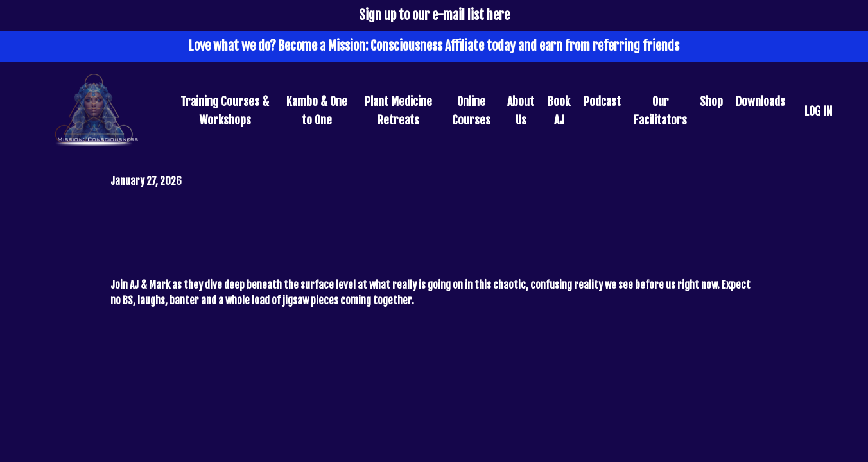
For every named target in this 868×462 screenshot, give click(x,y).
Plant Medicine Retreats (398, 111)
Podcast (602, 101)
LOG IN (818, 111)
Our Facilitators (660, 111)
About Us (521, 111)
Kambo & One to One (317, 111)
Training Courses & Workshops (225, 111)
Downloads (760, 101)
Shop (711, 101)
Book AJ (559, 111)
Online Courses (471, 111)
